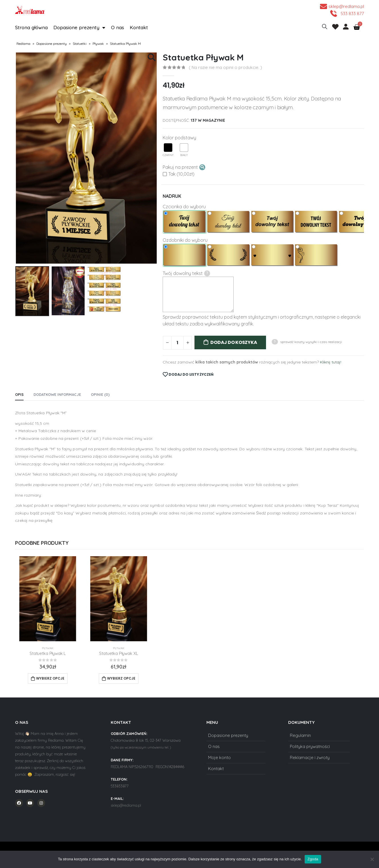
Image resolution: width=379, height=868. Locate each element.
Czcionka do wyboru (184, 207)
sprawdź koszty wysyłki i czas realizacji (311, 342)
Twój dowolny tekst (186, 273)
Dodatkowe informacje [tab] (57, 394)
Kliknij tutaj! (331, 362)
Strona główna (31, 27)
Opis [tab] (19, 394)
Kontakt (139, 27)
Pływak (98, 44)
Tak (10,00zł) (179, 174)
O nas (118, 27)
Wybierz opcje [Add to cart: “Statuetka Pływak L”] (50, 678)
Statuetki (80, 44)
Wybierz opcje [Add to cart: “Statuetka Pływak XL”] (121, 678)
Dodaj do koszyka (234, 342)
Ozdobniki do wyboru (185, 240)
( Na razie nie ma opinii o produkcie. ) (225, 67)
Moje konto (219, 757)
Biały (184, 150)
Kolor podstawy (179, 138)
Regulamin (300, 735)
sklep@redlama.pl (126, 805)
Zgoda (313, 859)
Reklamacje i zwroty (310, 757)
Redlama (23, 44)
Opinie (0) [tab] (100, 394)
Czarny (168, 150)
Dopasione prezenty (79, 28)
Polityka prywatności (310, 746)
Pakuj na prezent (184, 167)
